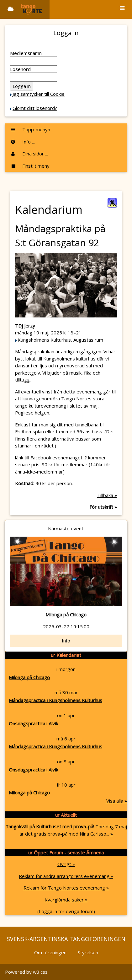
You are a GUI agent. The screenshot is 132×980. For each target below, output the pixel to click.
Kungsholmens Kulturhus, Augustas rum (60, 340)
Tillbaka (107, 495)
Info (66, 641)
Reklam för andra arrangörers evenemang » (66, 876)
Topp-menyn (30, 129)
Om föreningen (50, 952)
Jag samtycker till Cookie (39, 94)
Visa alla (117, 801)
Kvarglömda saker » (66, 900)
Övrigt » (66, 864)
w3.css (40, 972)
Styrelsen (88, 952)
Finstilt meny (30, 166)
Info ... (22, 142)
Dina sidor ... (29, 154)
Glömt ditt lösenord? (35, 108)
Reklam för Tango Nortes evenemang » (66, 888)
